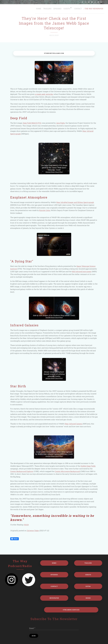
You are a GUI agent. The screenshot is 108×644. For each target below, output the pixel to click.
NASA (26, 525)
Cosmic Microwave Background (67, 471)
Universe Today (33, 531)
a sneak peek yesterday (44, 94)
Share (15, 539)
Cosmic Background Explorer (22, 471)
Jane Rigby (60, 123)
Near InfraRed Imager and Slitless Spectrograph (75, 202)
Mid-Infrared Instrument (82, 271)
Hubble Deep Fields (88, 466)
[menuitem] (82, 9)
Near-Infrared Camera (74, 424)
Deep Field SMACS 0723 (32, 123)
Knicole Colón (45, 210)
